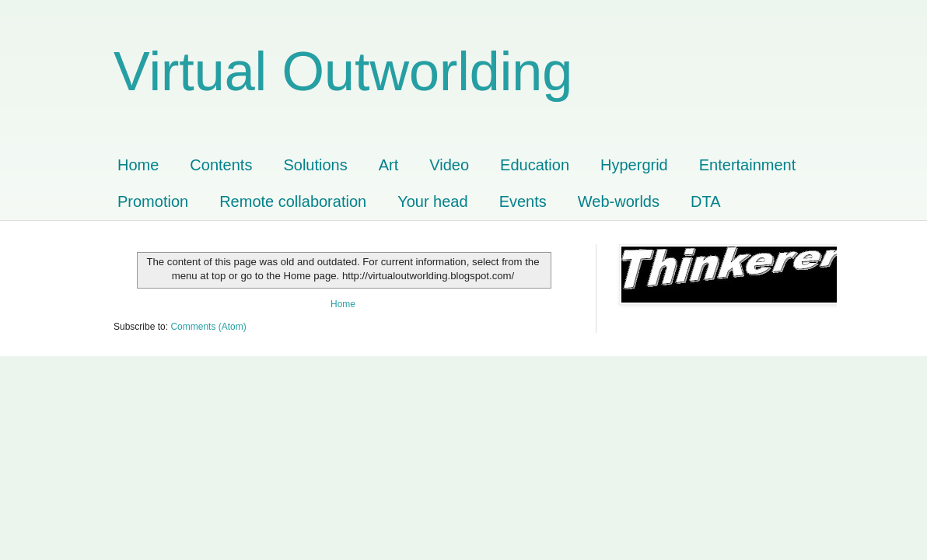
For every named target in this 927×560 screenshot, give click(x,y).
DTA (706, 201)
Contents (221, 165)
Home (138, 165)
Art (389, 165)
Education (535, 165)
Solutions (315, 165)
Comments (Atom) (208, 327)
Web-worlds (619, 201)
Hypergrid (634, 165)
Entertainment (748, 165)
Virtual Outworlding (343, 72)
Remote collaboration (293, 201)
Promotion (153, 201)
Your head (432, 201)
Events (523, 201)
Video (449, 165)
